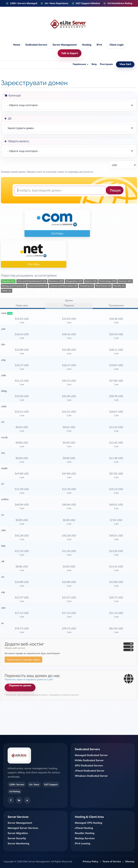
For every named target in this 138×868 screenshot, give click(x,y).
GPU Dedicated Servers (89, 765)
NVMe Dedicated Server (89, 760)
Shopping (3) (86, 286)
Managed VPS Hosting (89, 823)
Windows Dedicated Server (91, 776)
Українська (80, 64)
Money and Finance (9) (14, 286)
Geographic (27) (74, 281)
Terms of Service (112, 862)
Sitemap (130, 862)
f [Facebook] (11, 800)
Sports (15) (91, 281)
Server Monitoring (18, 843)
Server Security (17, 838)
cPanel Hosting (84, 828)
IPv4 (99, 45)
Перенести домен (20, 685)
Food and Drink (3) (38, 286)
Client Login (116, 45)
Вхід (94, 64)
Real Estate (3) (103, 286)
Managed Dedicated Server (91, 755)
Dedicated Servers (36, 45)
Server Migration (18, 833)
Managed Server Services (23, 828)
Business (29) (56, 281)
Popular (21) (8, 281)
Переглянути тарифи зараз (23, 660)
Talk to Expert (69, 53)
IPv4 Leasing (83, 843)
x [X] (27, 800)
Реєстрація (106, 64)
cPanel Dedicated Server (90, 771)
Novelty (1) (119, 286)
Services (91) (125, 281)
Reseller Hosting (85, 833)
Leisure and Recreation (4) (64, 286)
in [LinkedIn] (19, 800)
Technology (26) (108, 281)
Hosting (87, 45)
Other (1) (7, 291)
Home (17, 45)
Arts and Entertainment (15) (32, 281)
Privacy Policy (90, 862)
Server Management (65, 45)
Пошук (115, 190)
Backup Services (85, 838)
